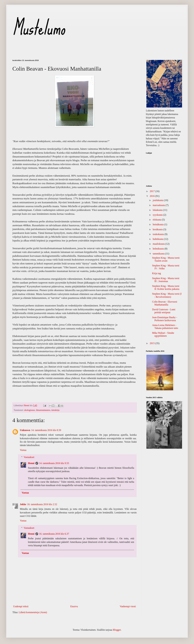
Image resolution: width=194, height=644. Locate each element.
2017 (153, 191)
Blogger (117, 630)
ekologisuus (30, 410)
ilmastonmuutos (43, 410)
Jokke (23, 504)
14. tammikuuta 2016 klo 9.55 (54, 463)
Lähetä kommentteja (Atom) (33, 612)
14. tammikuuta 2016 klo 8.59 (46, 430)
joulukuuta (158, 200)
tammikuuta (159, 254)
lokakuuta (158, 210)
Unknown (25, 430)
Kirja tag (156, 273)
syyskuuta (158, 215)
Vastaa (23, 450)
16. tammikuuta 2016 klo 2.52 (42, 504)
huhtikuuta (158, 239)
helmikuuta (159, 249)
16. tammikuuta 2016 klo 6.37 (54, 534)
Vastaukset (29, 457)
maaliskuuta (159, 244)
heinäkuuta (158, 224)
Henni (31, 463)
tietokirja (55, 410)
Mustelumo (39, 28)
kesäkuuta (158, 229)
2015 (153, 343)
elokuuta (157, 220)
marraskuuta (159, 205)
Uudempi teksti (21, 606)
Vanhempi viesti (128, 606)
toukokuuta (159, 234)
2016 (153, 196)
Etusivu (74, 606)
